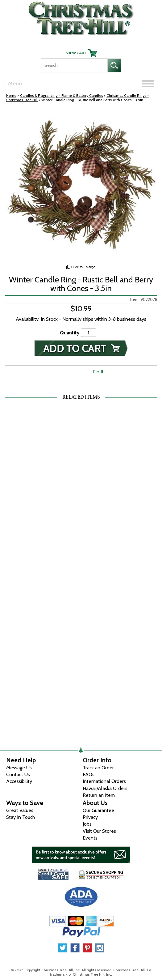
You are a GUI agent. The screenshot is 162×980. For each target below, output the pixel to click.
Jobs (87, 824)
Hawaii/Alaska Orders (105, 788)
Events (90, 838)
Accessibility (19, 781)
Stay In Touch (21, 817)
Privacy (90, 817)
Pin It (98, 372)
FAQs (89, 774)
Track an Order (98, 768)
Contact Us (18, 774)
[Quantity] (89, 333)
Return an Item (99, 795)
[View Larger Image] (81, 185)
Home (11, 95)
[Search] (74, 65)
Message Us (19, 768)
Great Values (20, 810)
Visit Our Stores (99, 831)
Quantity (70, 333)
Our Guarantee (98, 810)
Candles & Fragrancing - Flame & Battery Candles (61, 95)
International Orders (104, 781)
